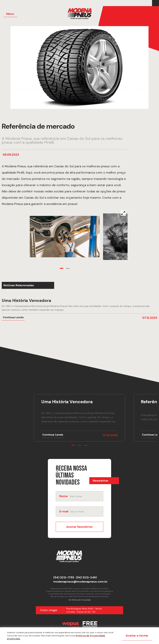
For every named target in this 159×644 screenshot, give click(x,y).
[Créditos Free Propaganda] (90, 624)
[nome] (86, 496)
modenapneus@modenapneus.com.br (80, 582)
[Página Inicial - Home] (79, 14)
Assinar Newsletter (80, 527)
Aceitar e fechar (137, 636)
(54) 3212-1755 (64, 577)
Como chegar (49, 610)
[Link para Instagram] (156, 3)
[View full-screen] (123, 213)
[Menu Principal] (10, 14)
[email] (87, 512)
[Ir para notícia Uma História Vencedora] (79, 309)
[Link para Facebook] (155, 3)
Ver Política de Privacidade (80, 600)
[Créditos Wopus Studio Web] (70, 624)
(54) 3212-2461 (86, 577)
